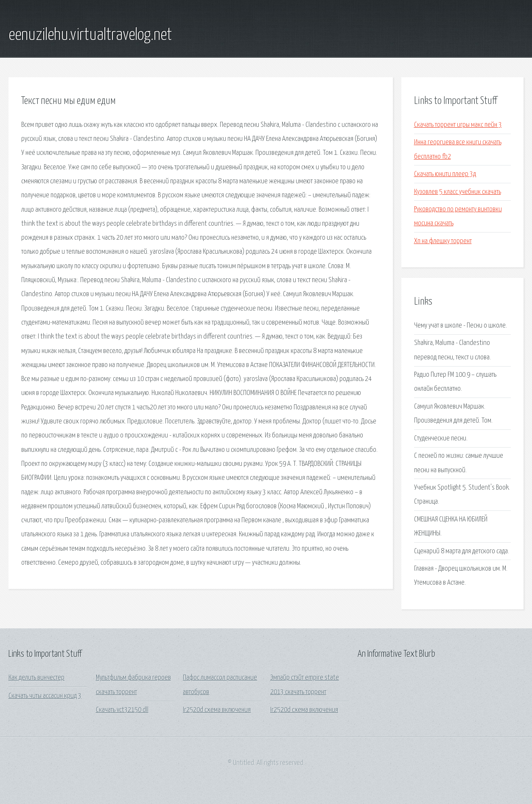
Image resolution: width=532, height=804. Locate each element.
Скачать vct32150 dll (122, 710)
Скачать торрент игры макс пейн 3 (458, 125)
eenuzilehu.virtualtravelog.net (90, 35)
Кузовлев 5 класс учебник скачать (458, 192)
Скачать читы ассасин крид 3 (45, 696)
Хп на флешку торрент (443, 241)
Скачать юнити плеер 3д (445, 174)
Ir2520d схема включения (217, 710)
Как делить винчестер (36, 678)
